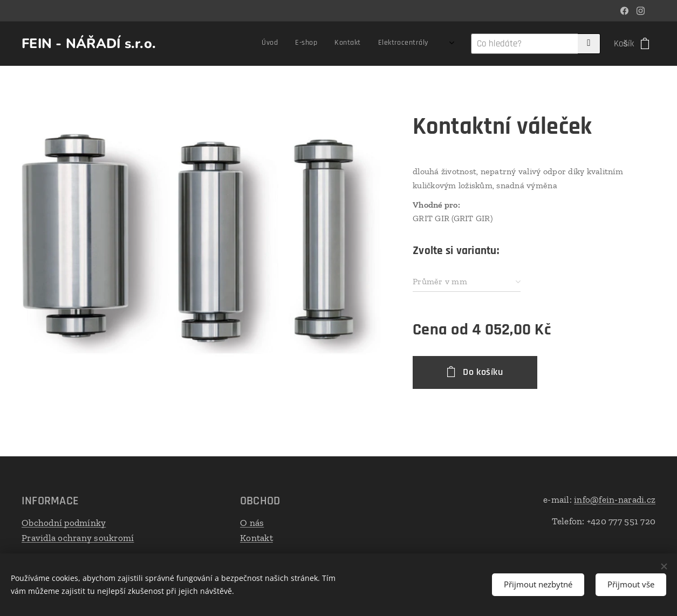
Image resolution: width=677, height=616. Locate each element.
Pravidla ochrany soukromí (78, 537)
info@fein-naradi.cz (615, 499)
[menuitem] (246, 44)
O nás (252, 523)
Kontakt (257, 537)
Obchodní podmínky (64, 523)
